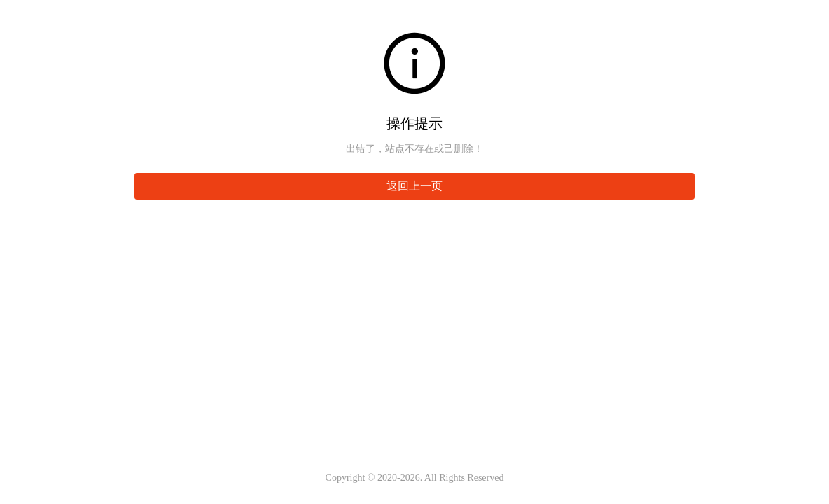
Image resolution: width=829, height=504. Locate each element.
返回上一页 (415, 186)
